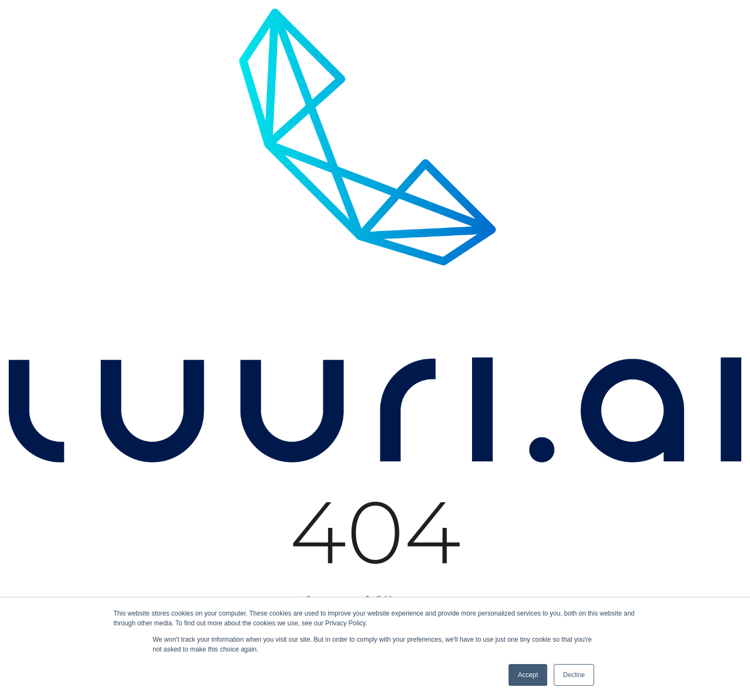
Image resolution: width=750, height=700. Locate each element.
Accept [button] (528, 675)
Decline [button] (574, 675)
